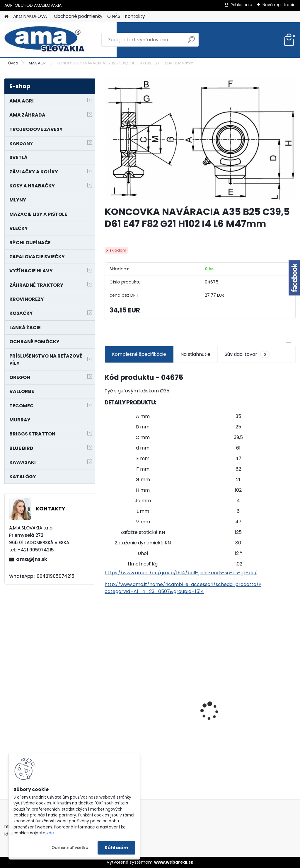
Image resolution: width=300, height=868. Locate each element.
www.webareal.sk (174, 862)
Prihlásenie (241, 5)
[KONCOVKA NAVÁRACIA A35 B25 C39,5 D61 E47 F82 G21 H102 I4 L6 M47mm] (200, 140)
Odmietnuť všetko (70, 848)
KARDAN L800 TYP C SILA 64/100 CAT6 (261, 702)
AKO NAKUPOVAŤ (31, 16)
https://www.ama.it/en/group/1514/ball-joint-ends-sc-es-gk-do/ (181, 573)
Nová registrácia (279, 5)
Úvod (13, 63)
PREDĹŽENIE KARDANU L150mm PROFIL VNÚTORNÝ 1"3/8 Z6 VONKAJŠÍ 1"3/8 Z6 (132, 690)
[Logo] (45, 40)
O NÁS (114, 16)
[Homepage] (6, 17)
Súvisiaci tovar (247, 354)
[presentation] (108, 701)
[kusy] (183, 759)
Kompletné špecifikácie (139, 354)
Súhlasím (116, 848)
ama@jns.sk (32, 559)
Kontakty (135, 16)
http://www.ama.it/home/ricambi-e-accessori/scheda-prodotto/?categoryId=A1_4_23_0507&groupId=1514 (183, 588)
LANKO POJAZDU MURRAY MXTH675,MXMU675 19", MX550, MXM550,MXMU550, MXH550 (200, 704)
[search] (191, 42)
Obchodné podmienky (78, 16)
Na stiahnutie (195, 354)
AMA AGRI (37, 63)
